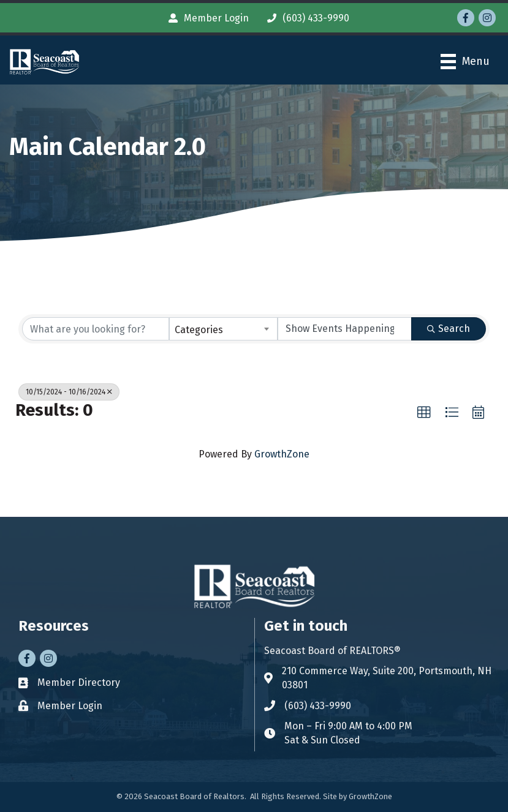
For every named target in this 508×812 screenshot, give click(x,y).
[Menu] (465, 62)
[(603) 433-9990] (305, 18)
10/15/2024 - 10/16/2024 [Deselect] (69, 392)
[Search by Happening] (345, 329)
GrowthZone (282, 454)
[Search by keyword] (96, 329)
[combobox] (223, 329)
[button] (424, 413)
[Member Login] (206, 18)
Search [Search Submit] (449, 329)
